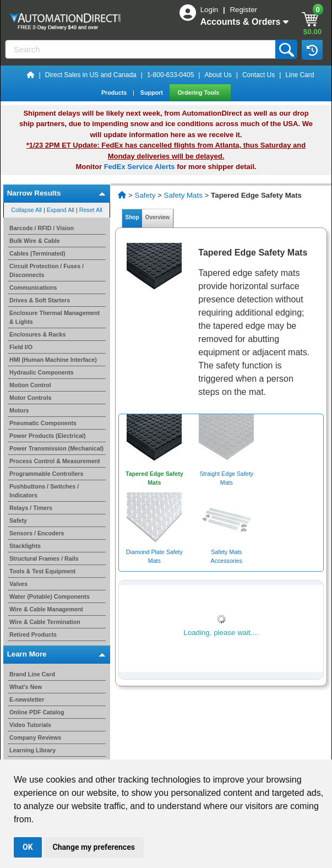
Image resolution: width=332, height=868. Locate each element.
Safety (18, 520)
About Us (218, 75)
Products (115, 93)
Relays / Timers (31, 508)
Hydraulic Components (42, 372)
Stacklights (25, 546)
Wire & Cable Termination (45, 622)
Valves (18, 584)
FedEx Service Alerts (140, 167)
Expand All (61, 210)
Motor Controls (30, 398)
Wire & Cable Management (46, 609)
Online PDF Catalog (37, 712)
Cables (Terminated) (37, 253)
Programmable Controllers (46, 474)
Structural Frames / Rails (44, 558)
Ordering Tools (200, 93)
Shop (132, 217)
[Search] (141, 49)
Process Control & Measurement (55, 461)
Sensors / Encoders (37, 533)
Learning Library (32, 750)
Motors (19, 410)
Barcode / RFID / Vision (42, 228)
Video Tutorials (30, 725)
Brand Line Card (32, 674)
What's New (26, 687)
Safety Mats (183, 195)
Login (210, 10)
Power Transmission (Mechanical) (56, 448)
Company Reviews (35, 737)
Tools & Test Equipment (42, 571)
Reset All (91, 210)
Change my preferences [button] (94, 847)
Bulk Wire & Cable (35, 241)
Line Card (300, 75)
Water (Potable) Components (50, 596)
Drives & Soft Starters (40, 300)
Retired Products (33, 634)
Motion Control (30, 385)
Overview (157, 217)
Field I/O (21, 347)
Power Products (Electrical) (48, 436)
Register (243, 10)
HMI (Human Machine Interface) (53, 360)
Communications (33, 287)
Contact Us (258, 75)
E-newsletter (27, 699)
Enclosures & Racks (37, 334)
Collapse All (26, 210)
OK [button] (28, 847)
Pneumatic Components (43, 423)
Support (153, 93)
